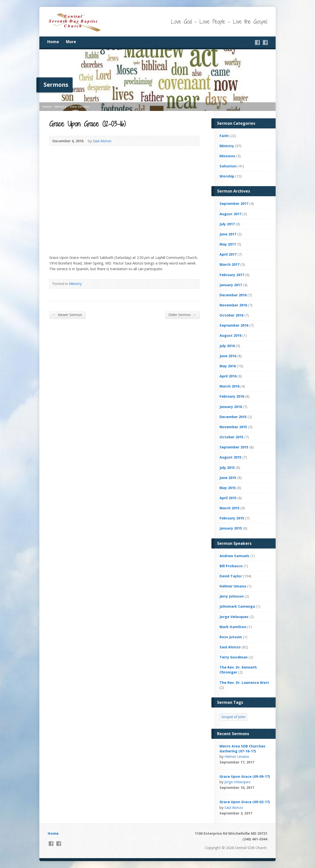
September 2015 (234, 447)
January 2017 (231, 285)
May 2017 (228, 244)
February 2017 (232, 275)
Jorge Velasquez (234, 617)
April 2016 (228, 376)
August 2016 (230, 335)
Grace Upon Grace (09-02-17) (245, 802)
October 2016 (231, 315)
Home (53, 42)
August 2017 (230, 214)
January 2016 (231, 407)
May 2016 (228, 366)
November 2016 (233, 305)
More (71, 42)
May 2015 (228, 488)
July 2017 (227, 224)
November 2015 (233, 427)
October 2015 (231, 437)
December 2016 (233, 295)
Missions (227, 156)
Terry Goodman (234, 657)
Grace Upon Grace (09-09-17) (245, 776)
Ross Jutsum (231, 637)
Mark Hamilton (233, 627)
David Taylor (231, 576)
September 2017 (234, 204)
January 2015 (231, 528)
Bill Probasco (231, 566)
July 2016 (227, 346)
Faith (224, 136)
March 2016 (229, 386)
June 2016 (228, 356)
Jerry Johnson (232, 596)
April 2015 (228, 498)
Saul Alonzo (102, 141)
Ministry (60, 106)
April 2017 (228, 254)
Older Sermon (182, 315)
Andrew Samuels (234, 556)
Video (261, 762)
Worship (227, 176)
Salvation (228, 166)
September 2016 (234, 325)
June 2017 (228, 234)
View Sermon (79, 106)
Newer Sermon (67, 315)
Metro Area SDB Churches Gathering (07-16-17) (242, 749)
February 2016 (232, 396)
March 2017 (229, 264)
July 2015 (227, 468)
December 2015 (233, 417)
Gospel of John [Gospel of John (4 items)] (233, 717)
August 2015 (230, 457)
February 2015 (232, 518)
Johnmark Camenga (237, 606)
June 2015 (228, 478)
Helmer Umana (233, 586)
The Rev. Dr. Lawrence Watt (244, 682)
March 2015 (229, 508)
